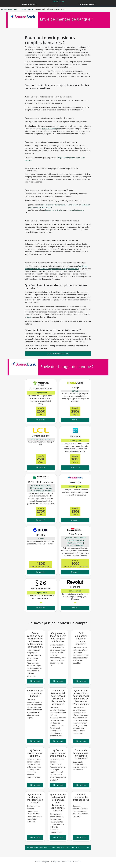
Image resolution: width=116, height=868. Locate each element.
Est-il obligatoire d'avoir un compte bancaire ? (81, 639)
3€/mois (75, 391)
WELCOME (75, 483)
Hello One (75, 436)
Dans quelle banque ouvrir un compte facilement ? (81, 754)
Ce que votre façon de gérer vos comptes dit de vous (58, 637)
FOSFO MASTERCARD (41, 389)
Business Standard (41, 589)
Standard (75, 587)
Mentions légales (42, 861)
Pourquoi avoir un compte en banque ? (35, 693)
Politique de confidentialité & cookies (66, 861)
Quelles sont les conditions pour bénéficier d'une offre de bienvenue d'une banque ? (81, 697)
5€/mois (41, 539)
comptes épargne (77, 210)
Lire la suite (35, 681)
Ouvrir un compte (29, 5)
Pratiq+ (75, 387)
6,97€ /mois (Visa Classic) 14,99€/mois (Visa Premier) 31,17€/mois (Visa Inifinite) (41, 488)
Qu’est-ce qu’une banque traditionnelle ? (58, 753)
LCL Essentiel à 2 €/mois (41, 439)
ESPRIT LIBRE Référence (41, 482)
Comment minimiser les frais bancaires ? (81, 798)
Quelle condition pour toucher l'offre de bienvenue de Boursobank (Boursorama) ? (35, 640)
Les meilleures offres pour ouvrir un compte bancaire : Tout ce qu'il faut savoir (58, 847)
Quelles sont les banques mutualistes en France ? (35, 798)
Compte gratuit (41, 593)
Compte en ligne (41, 436)
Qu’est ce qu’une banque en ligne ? (35, 753)
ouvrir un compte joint (51, 129)
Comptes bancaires (27, 9)
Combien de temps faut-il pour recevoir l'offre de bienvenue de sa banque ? (58, 697)
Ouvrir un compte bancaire (10, 9)
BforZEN (41, 535)
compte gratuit (41, 393)
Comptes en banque (87, 5)
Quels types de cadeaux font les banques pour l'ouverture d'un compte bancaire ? (58, 803)
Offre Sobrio (75, 534)
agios (29, 317)
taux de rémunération (54, 210)
